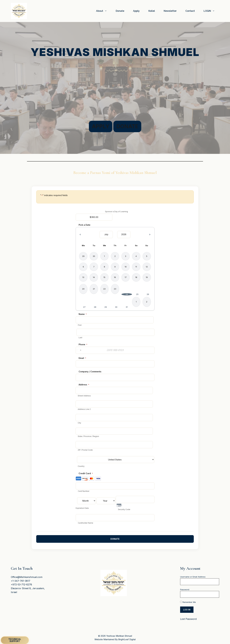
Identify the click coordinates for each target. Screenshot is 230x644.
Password (185, 589)
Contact (190, 11)
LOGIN (211, 11)
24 (127, 294)
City (79, 423)
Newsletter (170, 11)
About (104, 11)
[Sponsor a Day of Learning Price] (94, 217)
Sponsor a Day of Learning (116, 212)
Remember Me (188, 602)
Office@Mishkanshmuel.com (27, 577)
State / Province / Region (88, 436)
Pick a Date (84, 225)
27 (84, 307)
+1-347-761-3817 (21, 581)
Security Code (124, 509)
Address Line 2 (84, 409)
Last (80, 338)
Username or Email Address (193, 577)
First (80, 325)
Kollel (152, 11)
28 (95, 307)
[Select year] (124, 235)
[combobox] (79, 350)
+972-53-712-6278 (21, 585)
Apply (136, 11)
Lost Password (188, 619)
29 (106, 307)
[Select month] (106, 235)
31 (127, 307)
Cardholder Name (86, 523)
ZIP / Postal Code (85, 450)
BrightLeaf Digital (127, 639)
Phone (83, 344)
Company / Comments (90, 372)
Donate (120, 11)
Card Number (84, 491)
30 (116, 307)
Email (82, 358)
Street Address (84, 396)
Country (81, 466)
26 (148, 294)
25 (137, 294)
